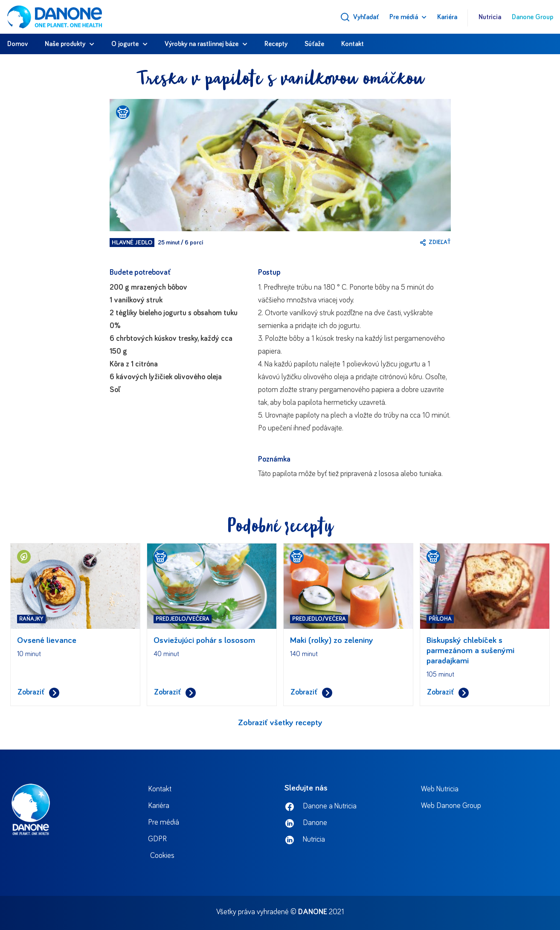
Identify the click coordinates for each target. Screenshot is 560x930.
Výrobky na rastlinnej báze (202, 44)
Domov (17, 44)
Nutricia (490, 17)
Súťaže (314, 44)
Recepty (276, 44)
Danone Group (532, 17)
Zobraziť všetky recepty (280, 723)
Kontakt (353, 44)
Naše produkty (65, 44)
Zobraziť (38, 693)
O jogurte (125, 44)
